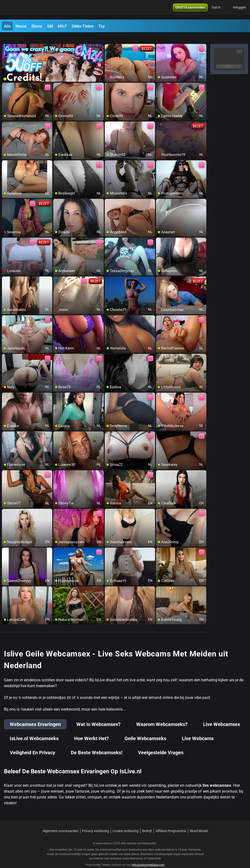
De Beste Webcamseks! (97, 744)
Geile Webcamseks (145, 730)
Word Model (199, 822)
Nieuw (21, 26)
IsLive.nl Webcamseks (34, 730)
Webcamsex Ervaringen (35, 715)
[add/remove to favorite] (109, 39)
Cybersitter (154, 850)
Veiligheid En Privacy (32, 744)
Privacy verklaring (95, 822)
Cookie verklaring (125, 822)
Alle (7, 26)
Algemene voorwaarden (60, 822)
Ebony (37, 26)
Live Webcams (198, 730)
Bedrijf (147, 822)
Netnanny (137, 850)
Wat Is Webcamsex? (99, 715)
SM (50, 26)
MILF (62, 26)
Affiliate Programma (171, 822)
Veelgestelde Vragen (161, 744)
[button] (219, 10)
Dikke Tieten (83, 26)
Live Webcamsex (222, 715)
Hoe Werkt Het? (92, 730)
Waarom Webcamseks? (162, 715)
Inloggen (240, 10)
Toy (102, 26)
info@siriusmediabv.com (148, 856)
